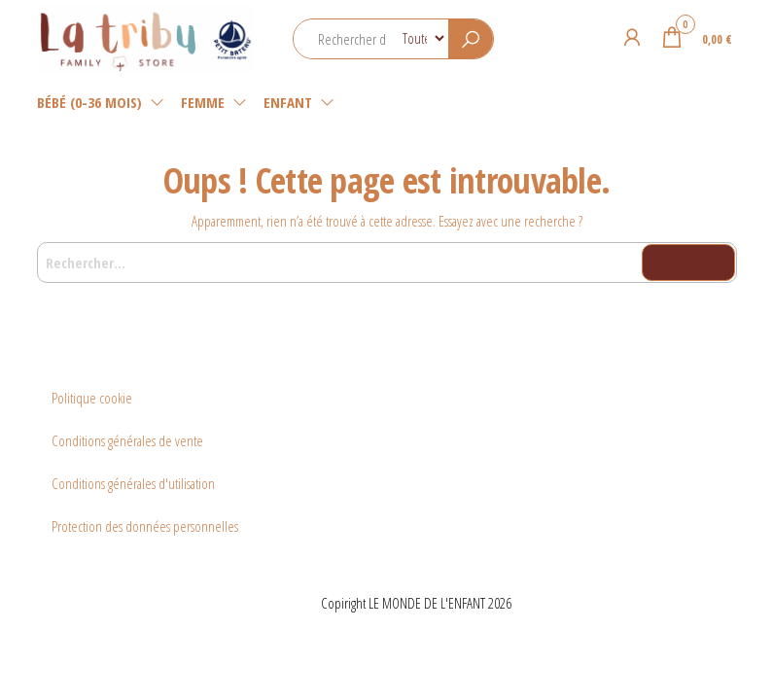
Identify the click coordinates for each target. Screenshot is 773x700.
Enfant (288, 102)
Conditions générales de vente (127, 440)
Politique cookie (92, 398)
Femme (203, 102)
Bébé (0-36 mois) (89, 102)
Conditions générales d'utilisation (133, 483)
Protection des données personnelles (145, 526)
